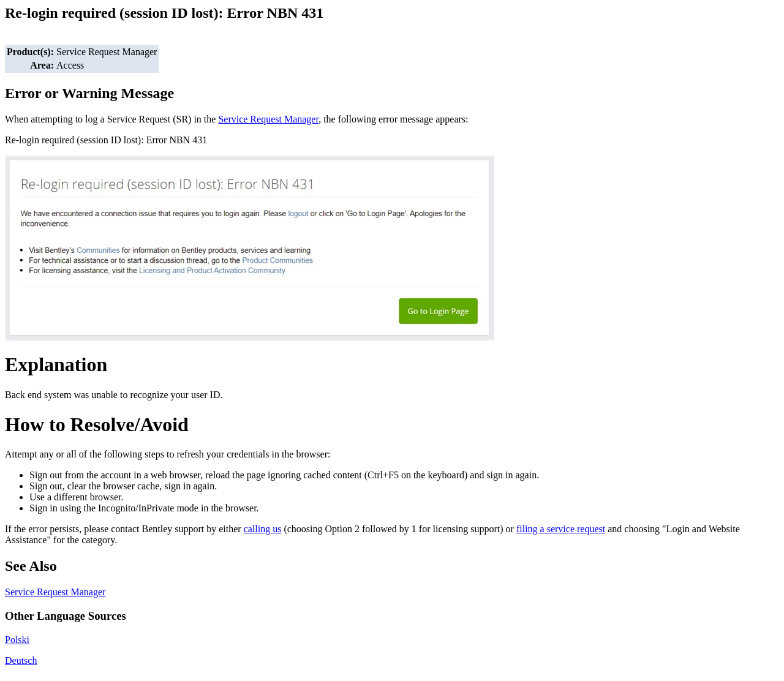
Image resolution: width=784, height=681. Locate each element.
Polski (17, 640)
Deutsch (21, 660)
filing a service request (561, 529)
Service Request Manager (268, 119)
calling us (263, 529)
